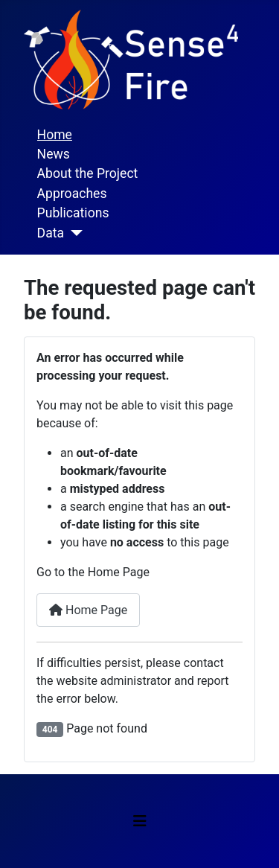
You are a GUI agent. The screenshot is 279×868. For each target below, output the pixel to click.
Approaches (72, 194)
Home (55, 135)
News (54, 154)
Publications (73, 213)
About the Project (88, 173)
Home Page (88, 610)
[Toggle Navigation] (140, 821)
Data (51, 233)
